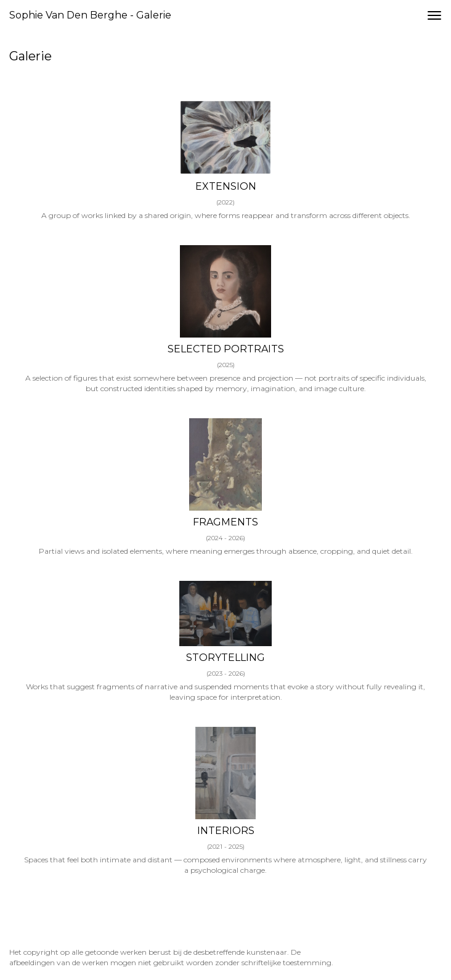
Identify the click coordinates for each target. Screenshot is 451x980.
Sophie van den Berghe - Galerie (90, 15)
